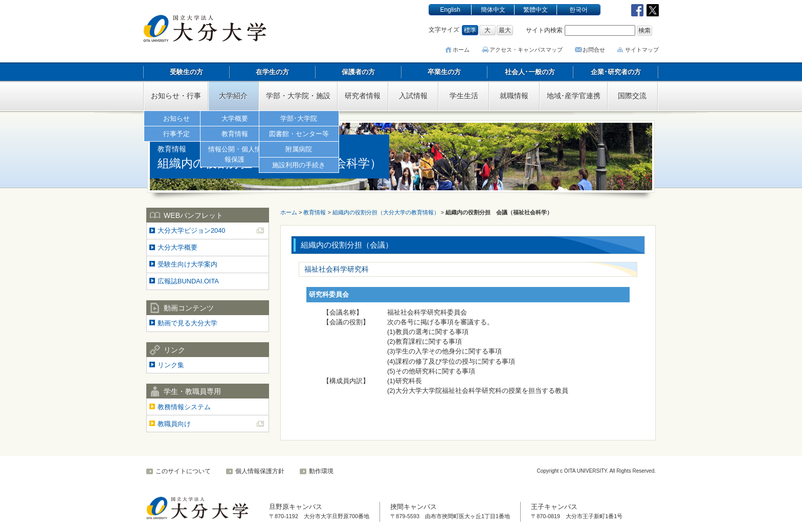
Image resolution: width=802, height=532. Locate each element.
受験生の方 (186, 72)
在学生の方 (272, 72)
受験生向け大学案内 (187, 264)
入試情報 (413, 96)
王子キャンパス (554, 507)
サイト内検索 (544, 30)
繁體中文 (536, 10)
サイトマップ (642, 50)
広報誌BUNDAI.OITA (188, 281)
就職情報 (514, 96)
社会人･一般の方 (530, 72)
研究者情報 (363, 96)
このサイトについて (183, 471)
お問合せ (594, 50)
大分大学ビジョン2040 (191, 230)
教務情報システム (184, 407)
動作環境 (321, 471)
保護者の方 (358, 72)
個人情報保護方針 (260, 471)
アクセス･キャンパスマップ (527, 50)
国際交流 (632, 96)
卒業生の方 (444, 72)
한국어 (578, 10)
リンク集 (171, 365)
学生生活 (464, 96)
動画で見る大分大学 (187, 323)
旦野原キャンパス (296, 507)
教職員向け (174, 424)
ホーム (464, 50)
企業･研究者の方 (616, 72)
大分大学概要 (177, 247)
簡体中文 (493, 10)
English (450, 10)
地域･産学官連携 (574, 96)
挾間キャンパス (414, 507)
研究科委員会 (329, 294)
